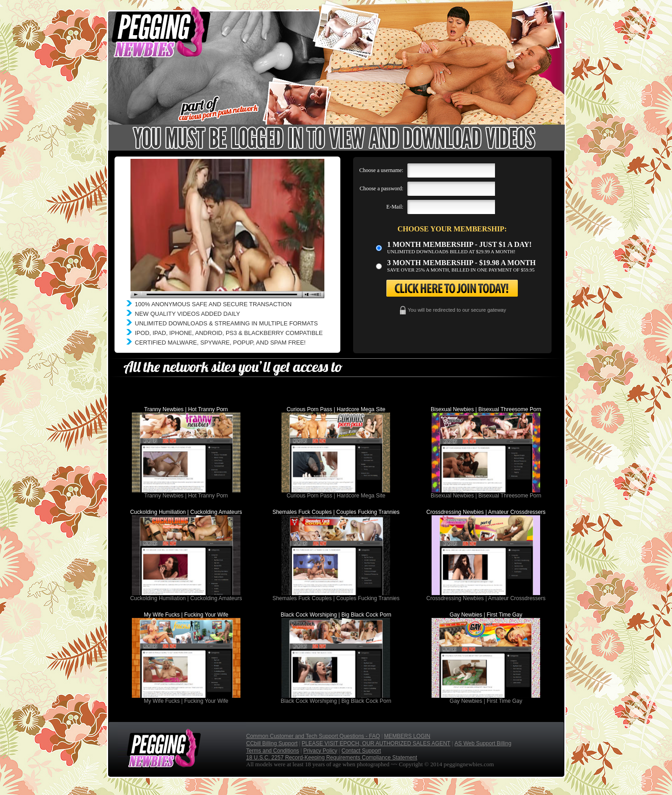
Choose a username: (382, 170)
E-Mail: (395, 207)
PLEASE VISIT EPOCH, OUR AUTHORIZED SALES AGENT (376, 743)
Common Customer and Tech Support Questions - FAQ (313, 736)
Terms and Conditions (273, 751)
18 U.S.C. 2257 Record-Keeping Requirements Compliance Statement (332, 758)
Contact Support (361, 751)
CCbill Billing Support (272, 743)
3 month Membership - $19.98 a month (462, 263)
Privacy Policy (320, 751)
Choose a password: (381, 188)
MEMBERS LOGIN (407, 736)
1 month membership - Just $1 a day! (460, 244)
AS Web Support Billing (483, 743)
